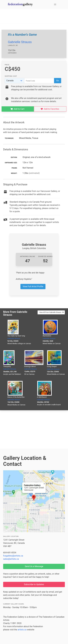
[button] (55, 5)
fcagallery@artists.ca (13, 556)
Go (58, 81)
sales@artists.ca (11, 559)
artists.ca (22, 630)
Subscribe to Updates (34, 584)
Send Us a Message (34, 566)
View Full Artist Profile (33, 286)
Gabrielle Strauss (20, 42)
